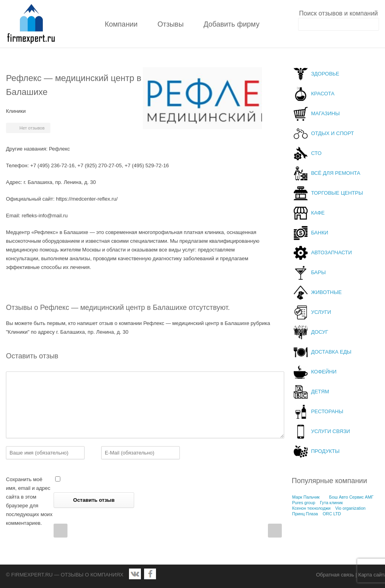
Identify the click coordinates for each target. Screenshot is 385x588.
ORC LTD (332, 514)
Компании (121, 24)
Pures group (304, 503)
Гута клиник (331, 503)
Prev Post (61, 531)
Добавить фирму (232, 24)
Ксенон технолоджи (311, 508)
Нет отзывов (32, 128)
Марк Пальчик (306, 497)
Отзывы (171, 24)
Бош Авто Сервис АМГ (351, 497)
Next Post (275, 531)
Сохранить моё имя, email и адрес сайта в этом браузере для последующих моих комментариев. (29, 501)
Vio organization (350, 508)
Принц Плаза (305, 514)
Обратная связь (335, 575)
